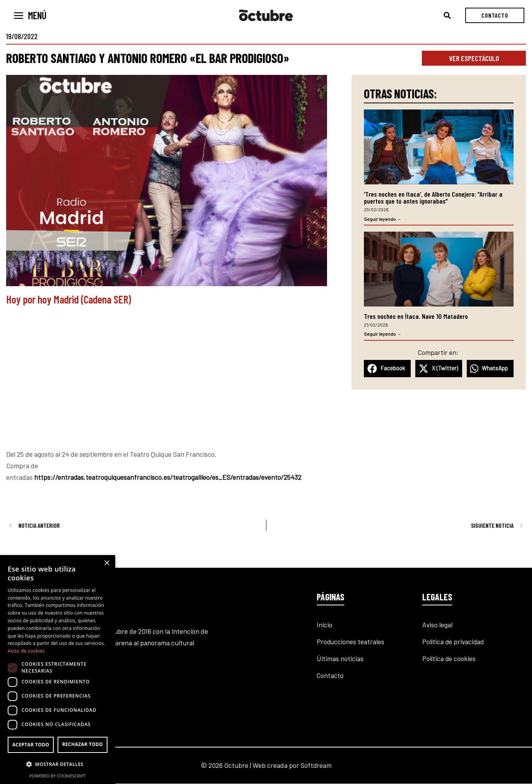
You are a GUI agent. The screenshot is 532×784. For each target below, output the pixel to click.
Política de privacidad (454, 642)
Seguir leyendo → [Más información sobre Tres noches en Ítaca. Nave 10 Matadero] (382, 334)
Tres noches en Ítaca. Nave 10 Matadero (416, 317)
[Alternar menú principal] (30, 16)
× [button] (107, 563)
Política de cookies (449, 659)
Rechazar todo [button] (83, 744)
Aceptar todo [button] (31, 745)
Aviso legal (437, 625)
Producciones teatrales (351, 642)
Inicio (325, 625)
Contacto (330, 676)
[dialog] (58, 670)
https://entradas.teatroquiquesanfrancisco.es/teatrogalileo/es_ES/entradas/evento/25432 (169, 477)
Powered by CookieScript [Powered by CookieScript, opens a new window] (58, 776)
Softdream (316, 766)
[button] (448, 16)
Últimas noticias (340, 659)
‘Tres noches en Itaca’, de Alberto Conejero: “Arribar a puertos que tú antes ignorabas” (433, 197)
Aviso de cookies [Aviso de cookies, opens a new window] (26, 651)
